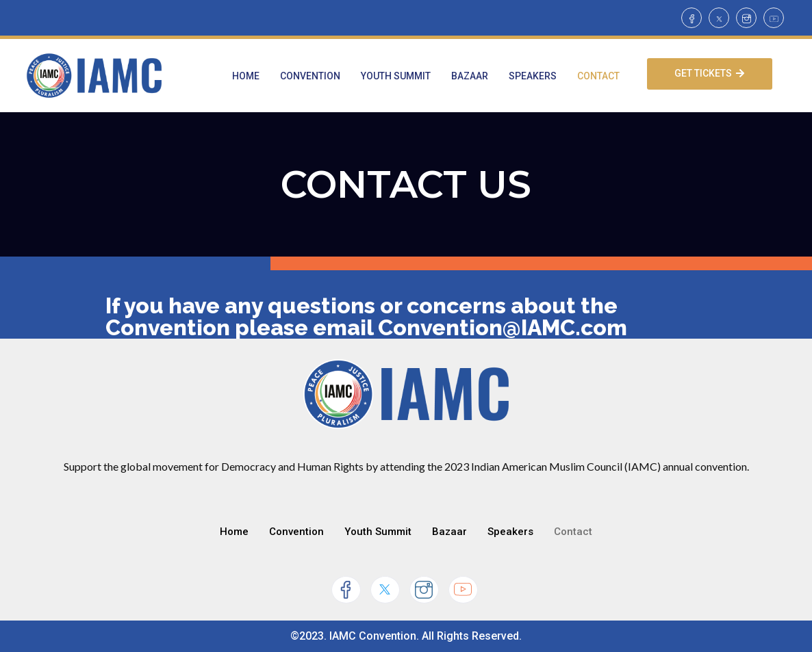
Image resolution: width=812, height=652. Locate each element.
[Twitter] (719, 18)
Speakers (533, 76)
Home (246, 76)
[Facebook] (692, 18)
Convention (310, 76)
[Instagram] (746, 18)
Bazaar (470, 76)
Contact (598, 76)
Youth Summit (396, 76)
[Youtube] (774, 18)
